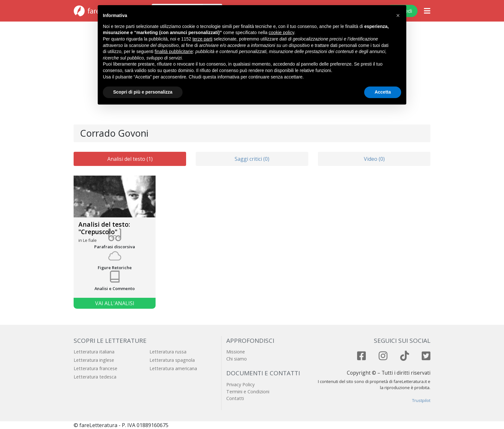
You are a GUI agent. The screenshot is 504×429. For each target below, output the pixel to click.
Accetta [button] (383, 92)
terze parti (203, 39)
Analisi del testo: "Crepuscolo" (104, 228)
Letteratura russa (168, 352)
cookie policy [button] (281, 32)
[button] (398, 15)
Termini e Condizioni (248, 392)
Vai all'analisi (115, 303)
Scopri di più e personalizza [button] (143, 92)
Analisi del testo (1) (130, 159)
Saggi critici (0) (252, 159)
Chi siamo (237, 359)
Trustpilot (421, 400)
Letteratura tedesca (95, 377)
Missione (236, 352)
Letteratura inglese (94, 360)
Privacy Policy (240, 384)
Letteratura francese (95, 368)
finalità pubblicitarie (174, 51)
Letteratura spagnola (172, 360)
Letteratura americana (173, 368)
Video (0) (374, 159)
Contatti (235, 398)
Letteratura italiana (94, 352)
